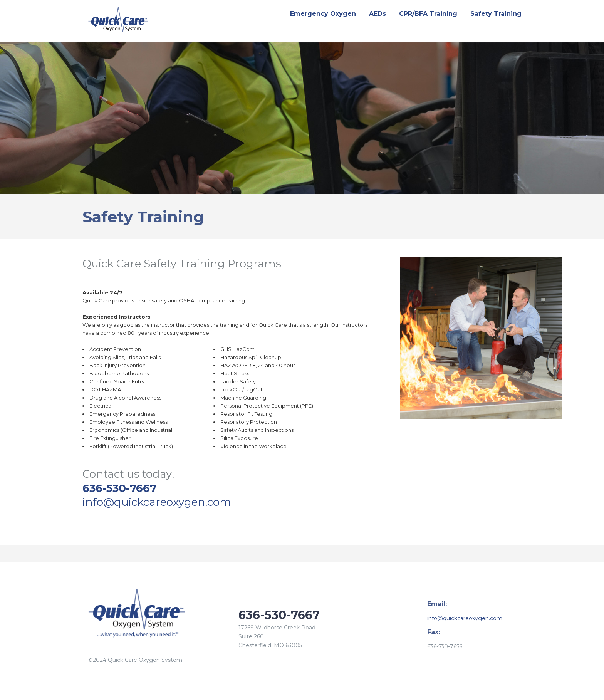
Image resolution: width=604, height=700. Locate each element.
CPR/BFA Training (428, 14)
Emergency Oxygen (323, 14)
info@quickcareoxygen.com (157, 502)
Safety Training (496, 14)
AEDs (377, 14)
